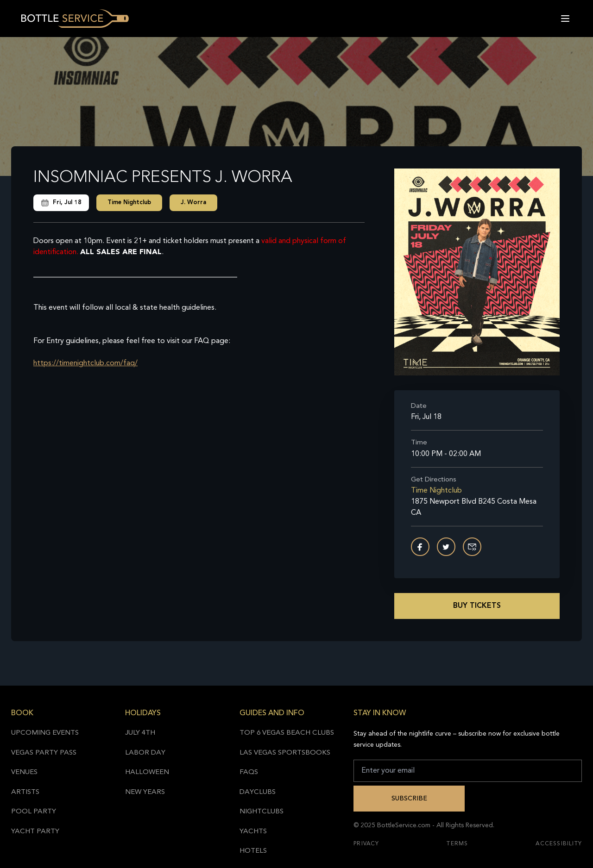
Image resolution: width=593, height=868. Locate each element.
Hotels (253, 851)
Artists (25, 792)
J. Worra (193, 203)
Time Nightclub (129, 203)
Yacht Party (35, 832)
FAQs (249, 772)
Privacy (366, 844)
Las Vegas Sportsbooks (285, 753)
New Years (145, 792)
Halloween (147, 772)
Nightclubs (262, 812)
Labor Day (145, 753)
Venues (24, 772)
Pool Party (34, 812)
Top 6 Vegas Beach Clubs (287, 733)
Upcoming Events (45, 733)
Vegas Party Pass (44, 753)
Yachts (253, 832)
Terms (457, 844)
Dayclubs (258, 792)
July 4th (140, 733)
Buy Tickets (477, 606)
